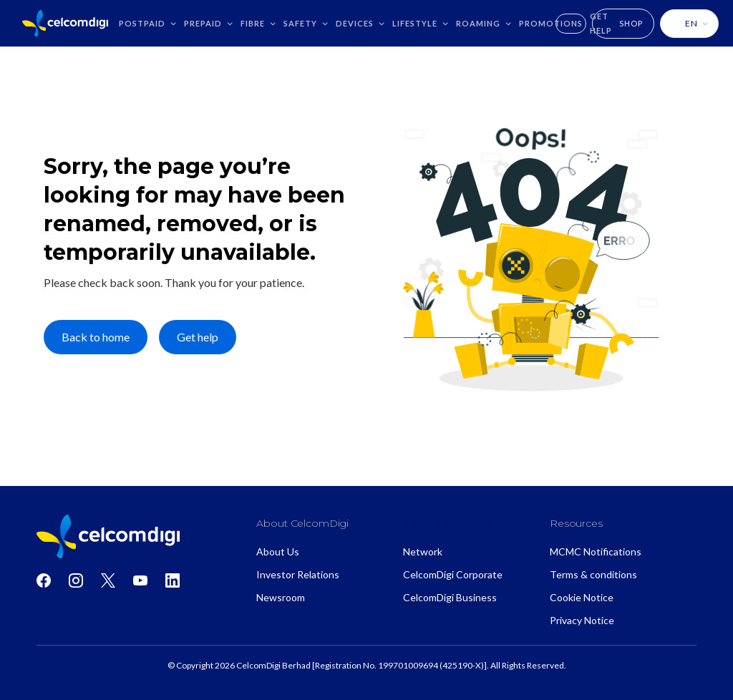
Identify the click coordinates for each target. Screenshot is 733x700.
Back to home (96, 337)
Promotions (551, 23)
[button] (148, 23)
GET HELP (601, 23)
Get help (198, 337)
